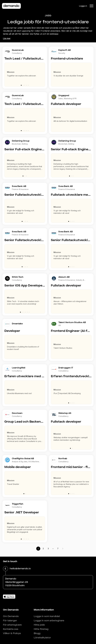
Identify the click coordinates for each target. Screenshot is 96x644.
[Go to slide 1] (21, 85)
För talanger (10, 621)
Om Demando (11, 616)
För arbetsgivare (12, 625)
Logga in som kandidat (47, 616)
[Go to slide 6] (29, 312)
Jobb (48, 15)
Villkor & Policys (12, 633)
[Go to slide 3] (25, 85)
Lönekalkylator (42, 638)
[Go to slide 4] (26, 85)
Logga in (83, 6)
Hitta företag (41, 629)
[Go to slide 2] (23, 85)
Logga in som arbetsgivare (49, 621)
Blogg (37, 633)
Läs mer (7, 38)
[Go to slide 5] (28, 85)
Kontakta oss (11, 629)
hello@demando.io (20, 569)
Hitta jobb (39, 625)
